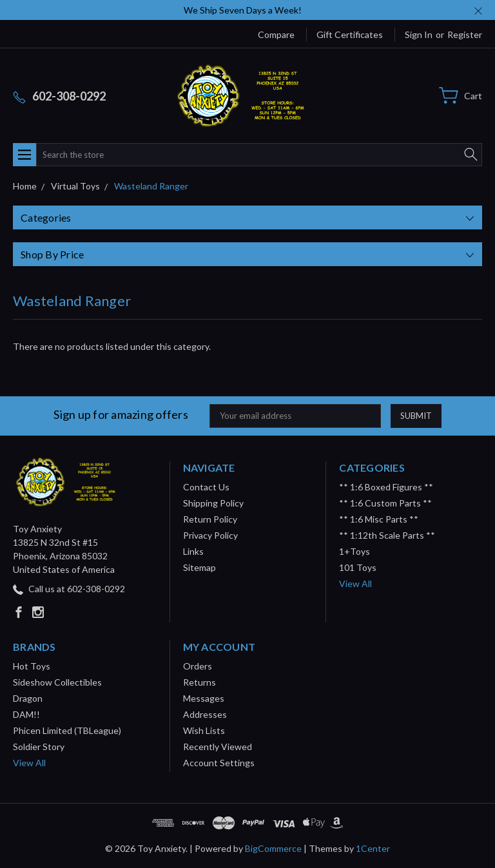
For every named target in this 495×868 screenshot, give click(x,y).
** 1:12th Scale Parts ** (387, 535)
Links (193, 551)
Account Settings (219, 763)
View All (355, 583)
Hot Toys (32, 666)
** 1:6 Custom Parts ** (385, 503)
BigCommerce (273, 848)
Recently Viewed (218, 747)
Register (465, 34)
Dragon (28, 698)
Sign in (419, 34)
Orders (198, 666)
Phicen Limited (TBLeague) (67, 730)
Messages (204, 698)
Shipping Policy (213, 503)
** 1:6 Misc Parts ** (379, 519)
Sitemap (199, 567)
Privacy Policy (210, 535)
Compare (276, 34)
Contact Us (206, 487)
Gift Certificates (350, 34)
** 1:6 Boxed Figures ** (386, 487)
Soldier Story (39, 747)
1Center (373, 848)
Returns (199, 682)
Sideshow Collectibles (57, 682)
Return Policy (210, 519)
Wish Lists (204, 730)
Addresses (205, 714)
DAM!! (26, 714)
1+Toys (354, 551)
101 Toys (358, 567)
